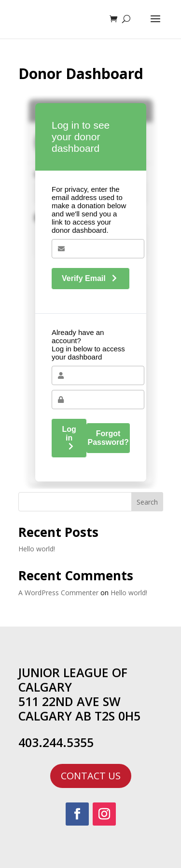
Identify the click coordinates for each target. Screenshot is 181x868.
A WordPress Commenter (58, 593)
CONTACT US (91, 776)
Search (147, 502)
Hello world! (37, 549)
